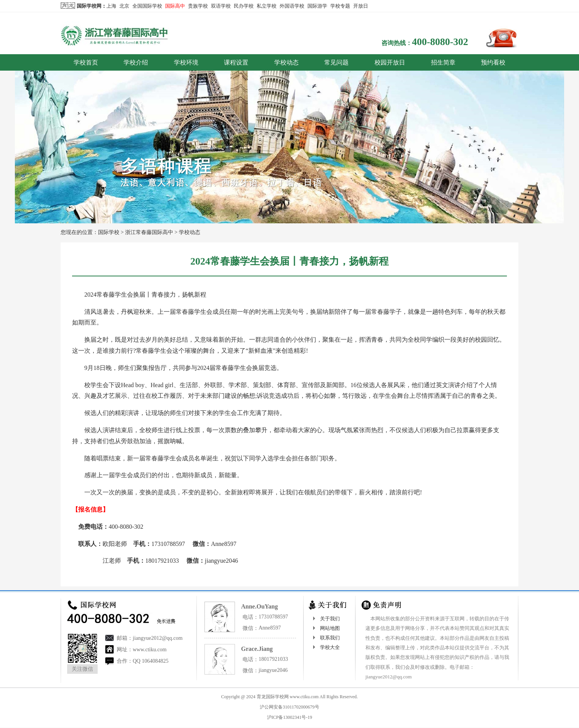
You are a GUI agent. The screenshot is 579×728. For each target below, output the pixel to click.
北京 (124, 6)
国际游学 (317, 6)
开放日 (361, 6)
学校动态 (286, 62)
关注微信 (82, 669)
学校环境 (186, 62)
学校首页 (86, 62)
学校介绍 (136, 62)
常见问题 (336, 62)
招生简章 (443, 62)
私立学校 (267, 6)
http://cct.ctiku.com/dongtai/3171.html (205, 578)
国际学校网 (89, 6)
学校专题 (340, 6)
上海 (111, 6)
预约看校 (493, 62)
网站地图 (330, 628)
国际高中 (175, 6)
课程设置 (236, 62)
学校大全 (330, 647)
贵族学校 (198, 6)
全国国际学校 (147, 6)
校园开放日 (390, 62)
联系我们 (330, 638)
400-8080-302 (440, 42)
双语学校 (221, 6)
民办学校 (244, 6)
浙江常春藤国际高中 (149, 232)
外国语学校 (292, 6)
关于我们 (330, 619)
